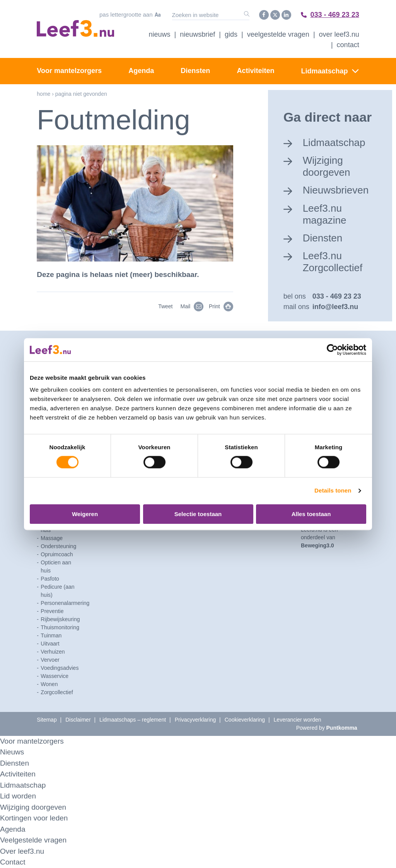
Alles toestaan (311, 514)
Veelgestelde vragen (278, 34)
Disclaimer (78, 720)
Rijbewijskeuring (60, 619)
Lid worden (18, 796)
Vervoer (50, 660)
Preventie (52, 611)
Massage (52, 538)
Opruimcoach (57, 554)
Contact (348, 45)
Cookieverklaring (245, 720)
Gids (231, 34)
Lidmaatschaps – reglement (133, 720)
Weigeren (85, 514)
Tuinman (51, 635)
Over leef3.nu (22, 851)
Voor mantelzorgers (69, 71)
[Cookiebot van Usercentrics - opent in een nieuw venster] (332, 350)
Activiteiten (255, 71)
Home (44, 94)
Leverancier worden (298, 720)
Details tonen (333, 491)
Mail (192, 306)
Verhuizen (53, 652)
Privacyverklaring (195, 720)
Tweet (165, 306)
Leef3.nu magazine (325, 214)
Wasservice (55, 676)
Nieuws (160, 34)
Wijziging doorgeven (327, 166)
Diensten (195, 71)
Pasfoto (50, 579)
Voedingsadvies (60, 668)
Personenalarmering (65, 603)
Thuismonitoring (60, 627)
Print (221, 306)
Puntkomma (342, 728)
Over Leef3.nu (339, 34)
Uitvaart (50, 644)
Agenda (141, 71)
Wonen (49, 684)
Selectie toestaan (198, 514)
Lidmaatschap (325, 71)
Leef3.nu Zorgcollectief (333, 262)
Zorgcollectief (57, 692)
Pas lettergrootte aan (130, 15)
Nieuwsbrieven (336, 190)
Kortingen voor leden (34, 818)
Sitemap (47, 720)
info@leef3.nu (335, 307)
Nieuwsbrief (197, 34)
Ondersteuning (58, 546)
